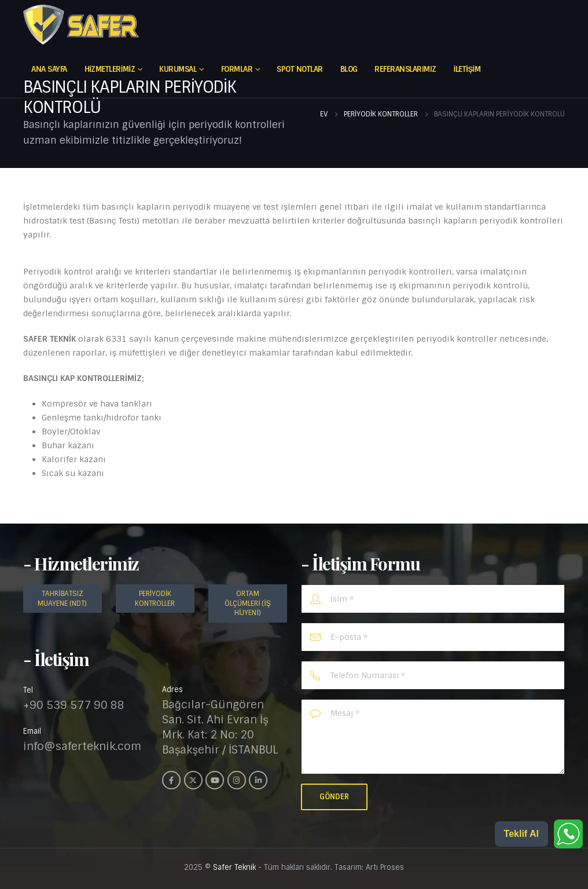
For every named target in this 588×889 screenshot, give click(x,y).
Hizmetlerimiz (110, 69)
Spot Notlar (300, 69)
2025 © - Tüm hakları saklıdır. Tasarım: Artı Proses (294, 867)
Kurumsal (178, 69)
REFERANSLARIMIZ (405, 69)
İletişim (467, 69)
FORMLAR (237, 69)
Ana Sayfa (49, 69)
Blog (349, 69)
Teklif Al (521, 834)
